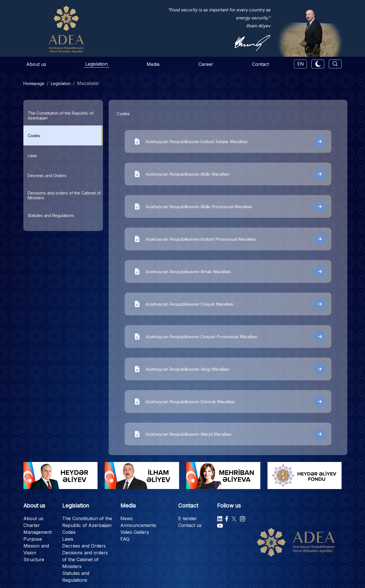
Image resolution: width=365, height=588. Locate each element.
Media (153, 64)
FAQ (125, 539)
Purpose (33, 539)
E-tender (188, 518)
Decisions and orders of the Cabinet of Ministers (85, 559)
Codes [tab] (34, 136)
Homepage (34, 83)
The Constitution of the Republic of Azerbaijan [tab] (61, 115)
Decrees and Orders (84, 546)
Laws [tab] (32, 156)
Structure (34, 559)
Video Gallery (135, 532)
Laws (68, 539)
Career (206, 64)
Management (37, 532)
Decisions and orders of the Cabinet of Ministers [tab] (64, 195)
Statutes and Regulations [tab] (51, 215)
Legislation (97, 64)
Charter (32, 525)
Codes (69, 532)
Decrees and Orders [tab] (47, 176)
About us (36, 64)
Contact (260, 64)
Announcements (138, 525)
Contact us (190, 525)
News (126, 518)
